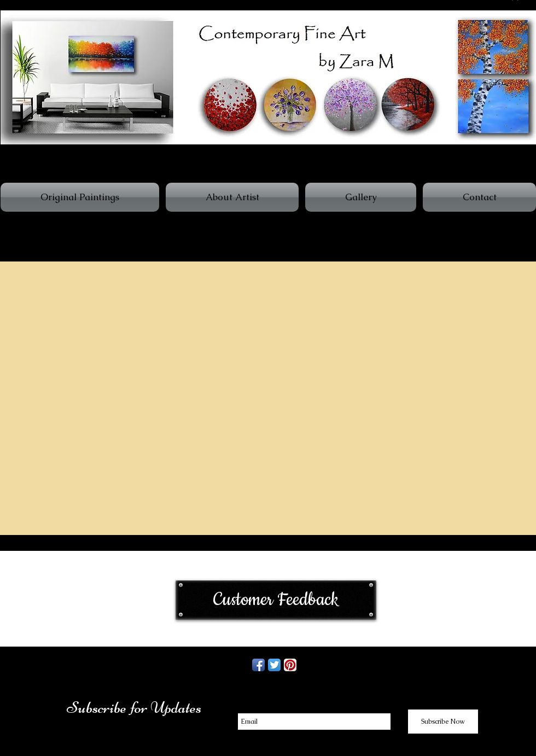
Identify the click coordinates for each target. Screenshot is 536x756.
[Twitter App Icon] (274, 665)
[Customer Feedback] (276, 600)
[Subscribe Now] (443, 722)
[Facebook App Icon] (258, 665)
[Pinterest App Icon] (290, 665)
